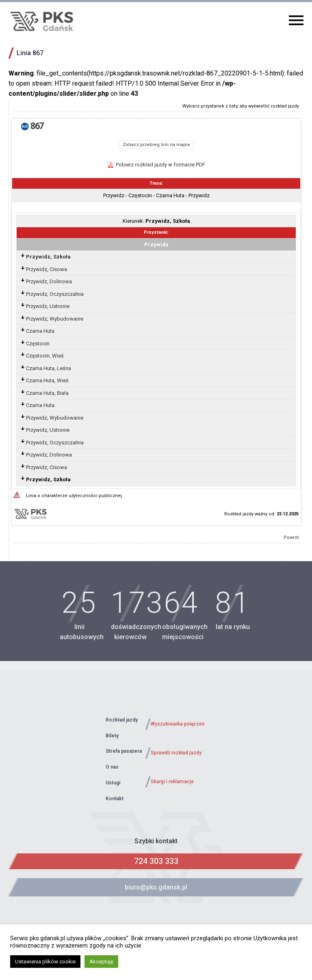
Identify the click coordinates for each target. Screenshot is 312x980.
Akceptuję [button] (101, 962)
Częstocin (38, 344)
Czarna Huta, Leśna (49, 368)
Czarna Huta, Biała (47, 393)
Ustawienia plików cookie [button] (45, 962)
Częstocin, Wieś (45, 356)
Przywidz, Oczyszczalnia (55, 294)
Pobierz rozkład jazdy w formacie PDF (160, 165)
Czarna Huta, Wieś (47, 380)
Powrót (291, 537)
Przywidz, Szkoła (48, 257)
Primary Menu (296, 20)
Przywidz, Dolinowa (49, 281)
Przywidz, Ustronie (48, 306)
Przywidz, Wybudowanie (55, 319)
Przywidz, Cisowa (47, 269)
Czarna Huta (40, 331)
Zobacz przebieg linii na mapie (156, 145)
